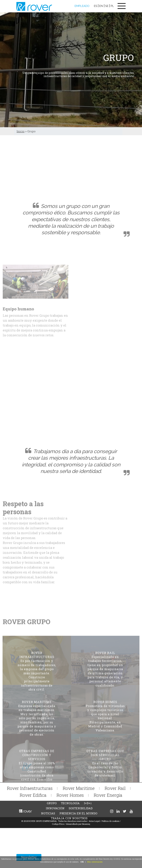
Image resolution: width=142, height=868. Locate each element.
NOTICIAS (48, 813)
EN (101, 6)
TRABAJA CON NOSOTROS (69, 818)
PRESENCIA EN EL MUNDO (78, 813)
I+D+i (88, 803)
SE (107, 6)
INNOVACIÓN (55, 808)
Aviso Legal (94, 821)
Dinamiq (86, 824)
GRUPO (52, 803)
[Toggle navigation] (122, 6)
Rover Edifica (33, 795)
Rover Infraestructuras (30, 788)
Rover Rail (115, 788)
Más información (95, 862)
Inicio (21, 131)
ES (96, 6)
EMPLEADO (82, 6)
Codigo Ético (58, 824)
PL (112, 6)
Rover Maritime (79, 788)
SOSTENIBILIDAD (81, 808)
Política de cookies (110, 821)
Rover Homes (70, 795)
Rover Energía (108, 795)
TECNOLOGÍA (70, 803)
